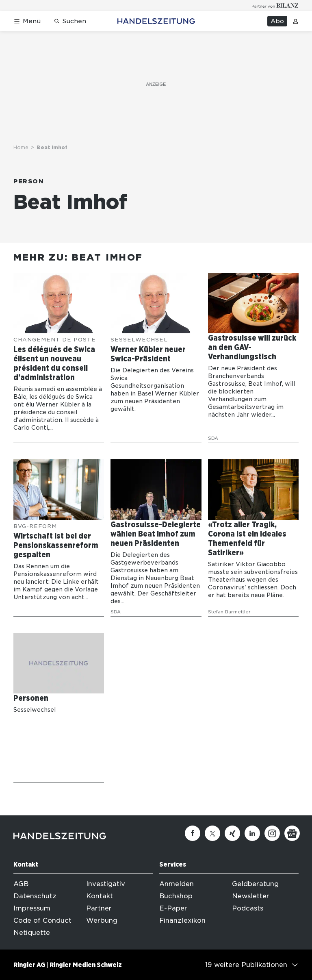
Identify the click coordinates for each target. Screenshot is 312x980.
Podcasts (248, 908)
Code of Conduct (42, 920)
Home (21, 147)
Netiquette (32, 933)
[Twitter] (212, 833)
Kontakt (100, 896)
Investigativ (106, 884)
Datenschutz (35, 896)
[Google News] (292, 833)
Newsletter (251, 896)
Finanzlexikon (182, 920)
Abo (277, 21)
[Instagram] (272, 833)
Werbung (102, 920)
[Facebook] (193, 833)
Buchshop (176, 896)
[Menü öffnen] (27, 21)
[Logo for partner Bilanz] (275, 5)
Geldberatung (255, 884)
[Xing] (232, 833)
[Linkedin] (252, 833)
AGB (21, 884)
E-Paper (173, 908)
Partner (99, 908)
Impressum (32, 908)
